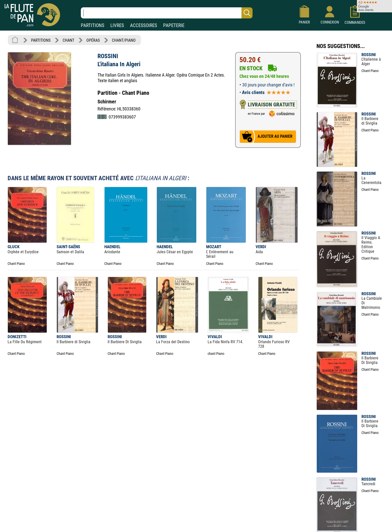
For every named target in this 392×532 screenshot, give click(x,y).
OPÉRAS (93, 40)
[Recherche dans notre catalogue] (167, 13)
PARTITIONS (93, 25)
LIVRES (117, 25)
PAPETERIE (174, 25)
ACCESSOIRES (144, 25)
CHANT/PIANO (124, 40)
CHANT (68, 40)
